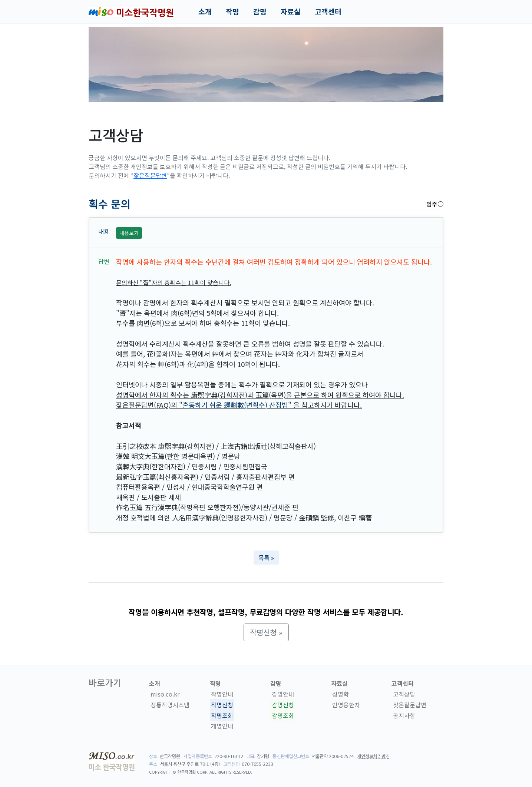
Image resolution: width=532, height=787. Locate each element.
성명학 (341, 694)
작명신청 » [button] (266, 632)
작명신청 (222, 705)
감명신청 (283, 705)
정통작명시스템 (170, 705)
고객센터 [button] (328, 11)
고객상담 (404, 694)
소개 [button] (205, 11)
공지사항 (404, 715)
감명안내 (283, 694)
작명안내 (222, 694)
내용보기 (129, 233)
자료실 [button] (291, 11)
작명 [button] (232, 11)
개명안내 (222, 726)
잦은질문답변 (150, 175)
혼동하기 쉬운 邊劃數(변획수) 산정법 (235, 405)
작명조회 (222, 715)
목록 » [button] (266, 558)
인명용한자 (346, 705)
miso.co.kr (165, 694)
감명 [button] (260, 11)
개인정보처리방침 (373, 756)
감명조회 (283, 715)
